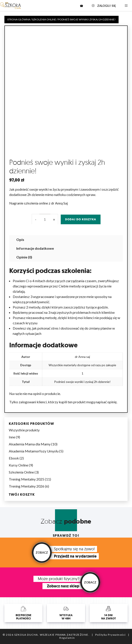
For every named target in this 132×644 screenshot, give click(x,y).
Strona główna (19, 19)
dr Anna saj (82, 357)
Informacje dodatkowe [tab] (35, 248)
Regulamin (67, 638)
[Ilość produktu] (45, 219)
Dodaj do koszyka (81, 219)
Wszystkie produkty (24, 430)
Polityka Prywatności (111, 635)
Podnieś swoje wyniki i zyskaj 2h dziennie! (82, 382)
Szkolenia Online (44, 19)
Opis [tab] (20, 239)
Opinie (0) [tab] (24, 257)
